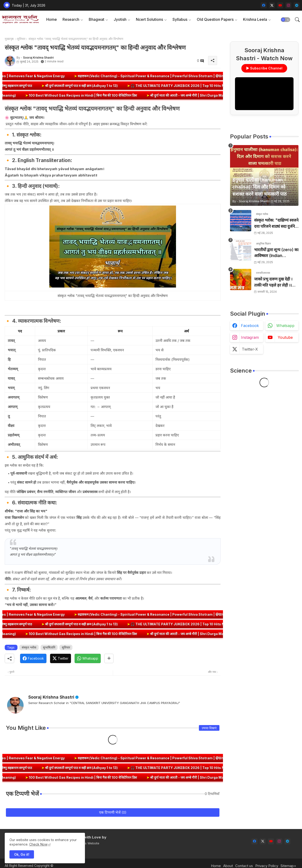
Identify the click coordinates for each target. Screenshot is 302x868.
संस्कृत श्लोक (29, 647)
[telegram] (297, 5)
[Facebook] (33, 658)
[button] (285, 20)
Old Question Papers (215, 19)
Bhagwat (96, 19)
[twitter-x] (272, 5)
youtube (285, 337)
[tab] (52, 19)
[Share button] (109, 658)
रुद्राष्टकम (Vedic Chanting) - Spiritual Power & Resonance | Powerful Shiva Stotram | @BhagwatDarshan (194, 76)
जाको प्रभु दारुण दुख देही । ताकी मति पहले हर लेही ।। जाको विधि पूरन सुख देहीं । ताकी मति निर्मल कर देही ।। (273, 282)
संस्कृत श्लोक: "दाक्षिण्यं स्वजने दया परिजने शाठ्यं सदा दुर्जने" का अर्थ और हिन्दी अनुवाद (276, 224)
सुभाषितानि (49, 647)
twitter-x (250, 349)
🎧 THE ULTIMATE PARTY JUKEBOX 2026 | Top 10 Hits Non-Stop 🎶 (162, 86)
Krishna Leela (255, 19)
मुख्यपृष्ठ (9, 39)
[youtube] (280, 5)
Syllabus (180, 19)
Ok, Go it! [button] (22, 854)
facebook (250, 326)
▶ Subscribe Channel (264, 68)
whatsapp (285, 326)
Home (52, 19)
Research (71, 19)
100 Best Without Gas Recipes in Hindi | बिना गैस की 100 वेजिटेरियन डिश (107, 95)
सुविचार (21, 39)
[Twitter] (61, 658)
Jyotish (120, 19)
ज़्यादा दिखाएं (209, 728)
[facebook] (264, 5)
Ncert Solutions (149, 19)
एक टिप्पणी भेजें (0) (113, 812)
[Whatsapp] (88, 658)
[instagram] (288, 5)
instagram (250, 337)
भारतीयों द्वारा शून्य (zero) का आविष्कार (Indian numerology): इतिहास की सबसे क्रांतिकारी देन (276, 253)
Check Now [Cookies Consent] (38, 844)
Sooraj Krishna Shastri (51, 697)
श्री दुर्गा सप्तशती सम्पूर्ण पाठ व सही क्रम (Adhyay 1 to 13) (57, 86)
